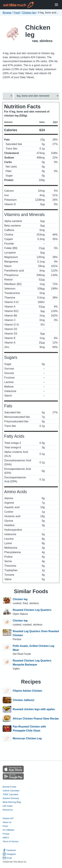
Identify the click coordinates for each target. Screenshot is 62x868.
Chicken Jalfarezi (24, 700)
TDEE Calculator (10, 794)
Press (5, 826)
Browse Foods (9, 787)
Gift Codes (8, 806)
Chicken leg (29, 13)
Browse (7, 13)
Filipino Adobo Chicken (27, 691)
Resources (8, 810)
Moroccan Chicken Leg (27, 739)
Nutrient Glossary (11, 798)
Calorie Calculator (11, 791)
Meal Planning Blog (12, 802)
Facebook (9, 850)
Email (7, 858)
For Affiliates (8, 830)
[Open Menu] (56, 5)
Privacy (6, 834)
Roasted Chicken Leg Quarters (32, 610)
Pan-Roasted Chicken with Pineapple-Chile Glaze (29, 729)
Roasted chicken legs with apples (34, 709)
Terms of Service (10, 842)
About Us (7, 822)
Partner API (8, 819)
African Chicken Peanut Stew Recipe (36, 719)
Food (17, 13)
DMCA (6, 838)
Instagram (9, 854)
